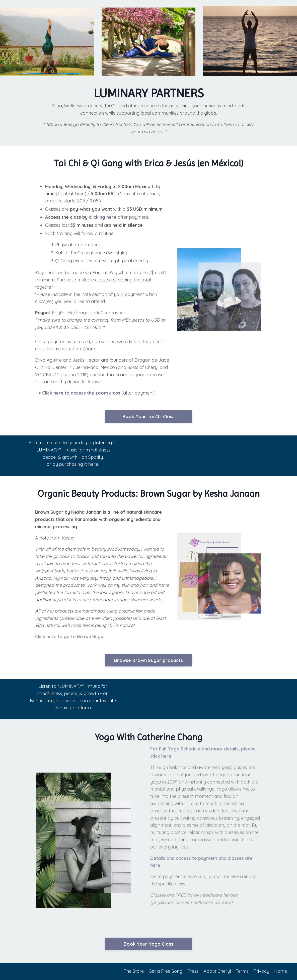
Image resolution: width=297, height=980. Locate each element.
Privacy (261, 971)
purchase (71, 700)
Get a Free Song (166, 971)
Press (193, 971)
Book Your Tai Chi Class (148, 417)
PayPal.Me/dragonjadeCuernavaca (89, 313)
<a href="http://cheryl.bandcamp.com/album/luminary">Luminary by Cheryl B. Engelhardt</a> (199, 698)
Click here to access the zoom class (81, 393)
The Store (134, 971)
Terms (242, 971)
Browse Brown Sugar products (148, 660)
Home (281, 971)
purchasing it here (78, 463)
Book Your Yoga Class (148, 944)
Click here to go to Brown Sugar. (70, 636)
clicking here (103, 217)
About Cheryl (217, 971)
